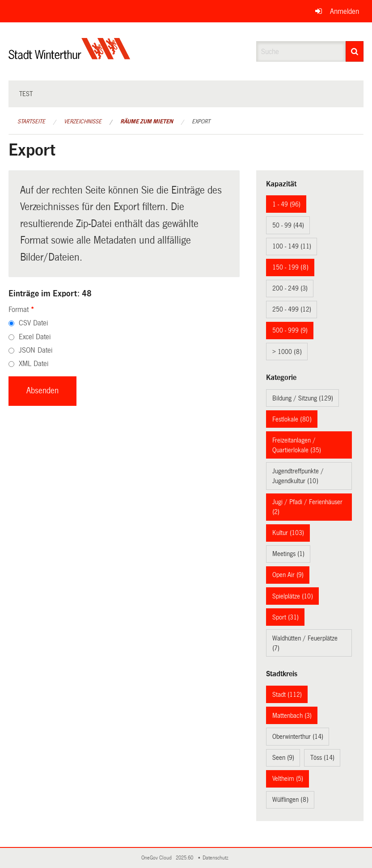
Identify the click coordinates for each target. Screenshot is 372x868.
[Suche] (355, 51)
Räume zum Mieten (147, 122)
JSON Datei (36, 350)
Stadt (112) (287, 695)
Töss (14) (322, 758)
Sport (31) (285, 617)
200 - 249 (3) (290, 288)
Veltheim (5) (288, 779)
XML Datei (34, 364)
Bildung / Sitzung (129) (303, 398)
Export (201, 122)
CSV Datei (33, 323)
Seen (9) (283, 758)
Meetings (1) (288, 554)
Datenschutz (217, 858)
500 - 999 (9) (290, 330)
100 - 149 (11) (292, 246)
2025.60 (185, 858)
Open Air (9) (288, 575)
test (26, 94)
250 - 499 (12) (292, 309)
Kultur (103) (288, 533)
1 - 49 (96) (286, 204)
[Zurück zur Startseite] (70, 56)
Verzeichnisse (83, 122)
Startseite (31, 122)
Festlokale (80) (292, 419)
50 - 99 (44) (288, 225)
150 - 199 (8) (290, 267)
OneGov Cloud (158, 858)
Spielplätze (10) (293, 596)
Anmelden (345, 11)
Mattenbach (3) (292, 716)
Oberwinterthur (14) (298, 737)
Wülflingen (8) (290, 800)
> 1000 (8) (287, 352)
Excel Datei (35, 337)
